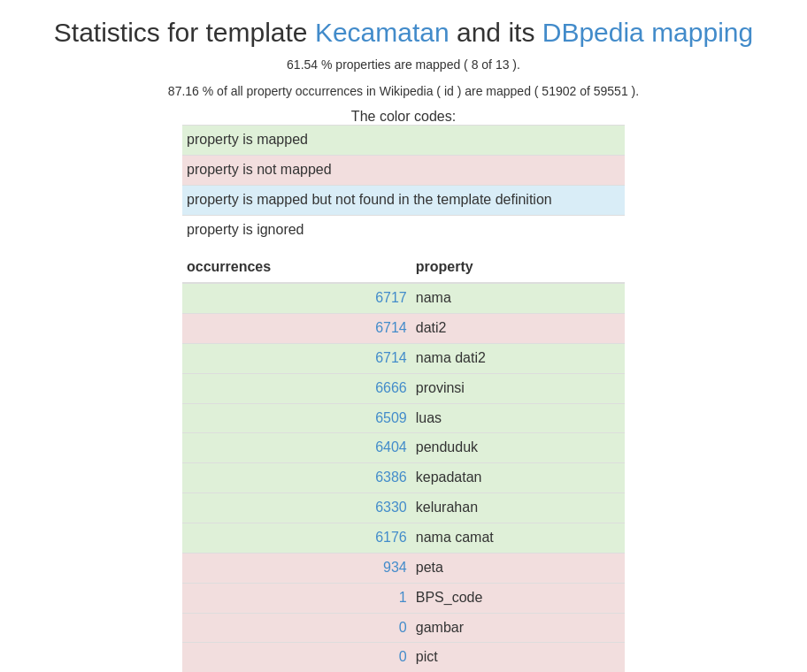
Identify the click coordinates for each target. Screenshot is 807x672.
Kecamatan (382, 32)
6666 (391, 388)
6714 (391, 328)
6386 (391, 477)
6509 (391, 418)
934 (395, 567)
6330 (391, 507)
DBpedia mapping (648, 32)
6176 (391, 537)
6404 (391, 447)
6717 (391, 298)
